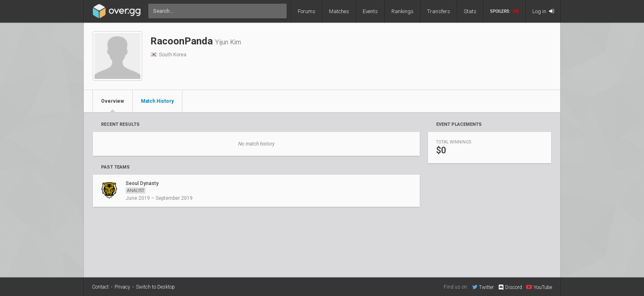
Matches (339, 11)
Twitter (483, 287)
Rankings (402, 11)
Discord (510, 287)
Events (370, 11)
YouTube (539, 287)
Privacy (122, 287)
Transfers (439, 11)
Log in (543, 11)
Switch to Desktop (155, 287)
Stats (470, 11)
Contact (100, 287)
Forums (307, 11)
